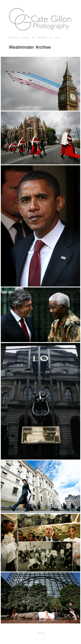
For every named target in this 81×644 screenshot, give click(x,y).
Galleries (26, 38)
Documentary (42, 38)
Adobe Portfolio (43, 639)
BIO (50, 38)
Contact (57, 38)
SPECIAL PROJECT (14, 38)
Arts (33, 38)
